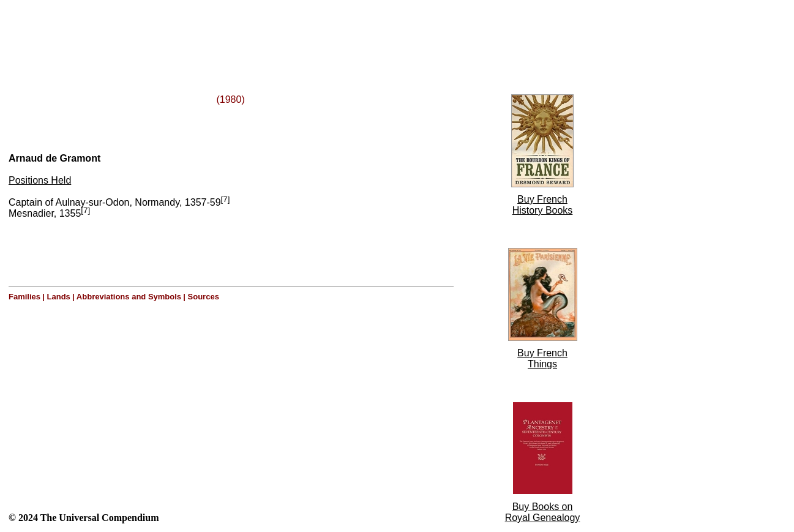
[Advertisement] (158, 32)
